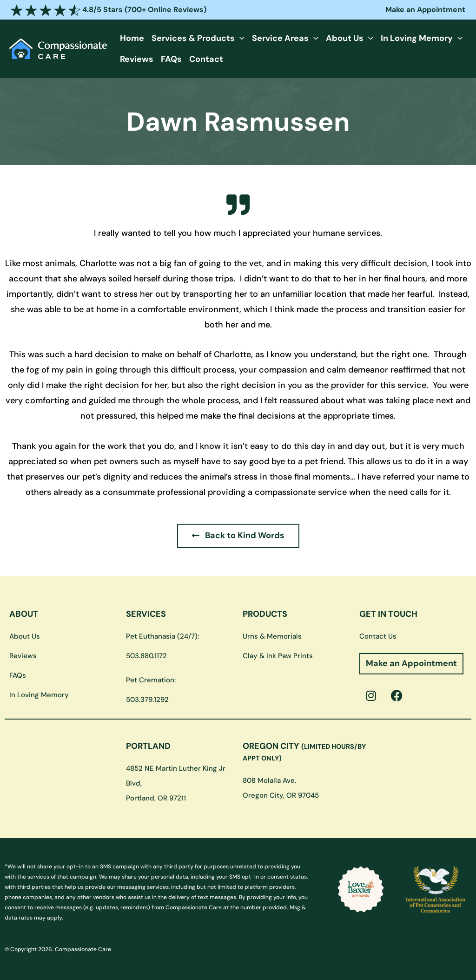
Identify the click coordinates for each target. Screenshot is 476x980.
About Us (346, 38)
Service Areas (283, 38)
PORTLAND (148, 746)
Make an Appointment (425, 10)
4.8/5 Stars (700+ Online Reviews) (109, 10)
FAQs (170, 59)
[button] (238, 38)
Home (132, 38)
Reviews (136, 59)
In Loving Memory (417, 38)
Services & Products (197, 38)
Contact (204, 59)
